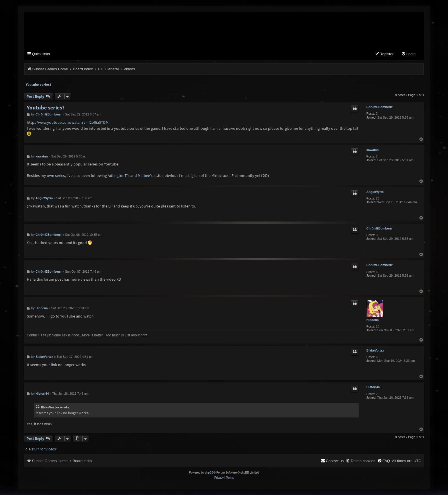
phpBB (209, 473)
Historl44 (373, 387)
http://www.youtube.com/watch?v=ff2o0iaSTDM (68, 122)
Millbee (144, 175)
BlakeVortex (375, 350)
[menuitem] (408, 54)
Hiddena (372, 320)
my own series (53, 175)
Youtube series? (39, 84)
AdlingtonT (117, 175)
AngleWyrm (375, 192)
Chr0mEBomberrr (379, 107)
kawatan (372, 150)
